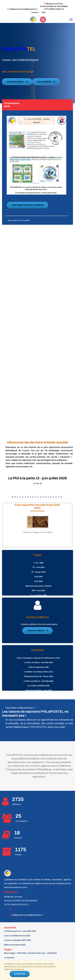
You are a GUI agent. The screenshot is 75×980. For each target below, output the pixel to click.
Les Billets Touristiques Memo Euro (38, 672)
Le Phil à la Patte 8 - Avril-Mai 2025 (38, 662)
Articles (18, 855)
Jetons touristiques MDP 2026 (17, 940)
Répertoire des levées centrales (39, 586)
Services (18, 838)
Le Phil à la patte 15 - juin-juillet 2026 (37, 478)
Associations (21, 821)
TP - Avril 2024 (38, 567)
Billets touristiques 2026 (15, 945)
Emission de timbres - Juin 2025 (38, 690)
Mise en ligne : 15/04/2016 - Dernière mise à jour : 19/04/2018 (30, 953)
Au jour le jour (38, 511)
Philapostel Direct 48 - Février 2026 (39, 676)
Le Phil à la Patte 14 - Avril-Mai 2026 (39, 681)
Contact (35, 12)
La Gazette (9, 958)
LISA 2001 (38, 577)
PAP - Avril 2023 (38, 591)
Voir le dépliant (46, 82)
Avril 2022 (39, 581)
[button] (13, 497)
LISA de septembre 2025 (38, 667)
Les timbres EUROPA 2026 (39, 686)
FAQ (44, 12)
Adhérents (17, 804)
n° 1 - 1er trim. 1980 (39, 595)
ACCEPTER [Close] (20, 974)
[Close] (68, 965)
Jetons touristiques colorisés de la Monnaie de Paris (38, 658)
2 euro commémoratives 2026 (17, 936)
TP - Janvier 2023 (38, 572)
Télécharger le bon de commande (27, 205)
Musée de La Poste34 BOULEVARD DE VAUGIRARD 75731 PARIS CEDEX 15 (54, 6)
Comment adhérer (17, 82)
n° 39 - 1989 (38, 563)
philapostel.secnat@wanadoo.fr (22, 9)
